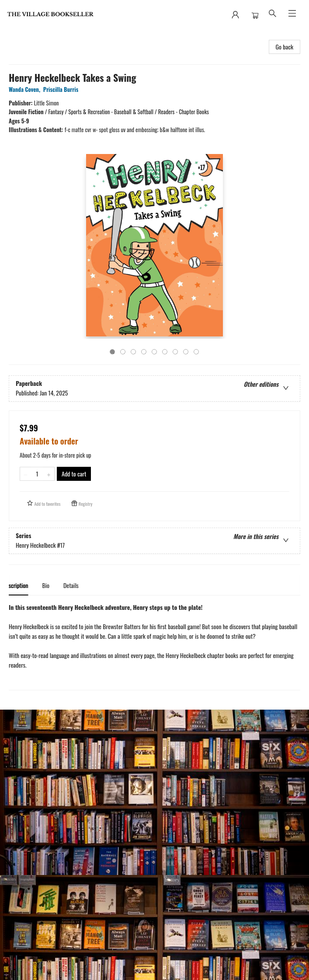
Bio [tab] (52, 585)
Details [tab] (77, 585)
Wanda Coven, (26, 89)
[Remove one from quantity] (26, 474)
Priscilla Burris (62, 89)
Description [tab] (21, 585)
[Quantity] (37, 474)
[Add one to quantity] (49, 474)
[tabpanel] (154, 646)
